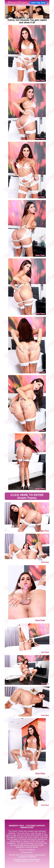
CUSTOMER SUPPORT (35, 826)
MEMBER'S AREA (16, 826)
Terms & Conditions (27, 850)
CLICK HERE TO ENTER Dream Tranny (27, 496)
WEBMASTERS (27, 828)
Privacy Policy (27, 852)
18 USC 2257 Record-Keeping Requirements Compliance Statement (27, 856)
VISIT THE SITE (38, 3)
